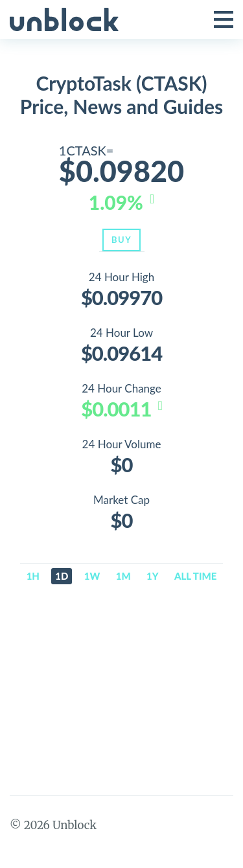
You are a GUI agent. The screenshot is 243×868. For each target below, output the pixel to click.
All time (195, 576)
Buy (121, 240)
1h (33, 576)
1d (62, 576)
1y (153, 576)
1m (123, 576)
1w (92, 576)
